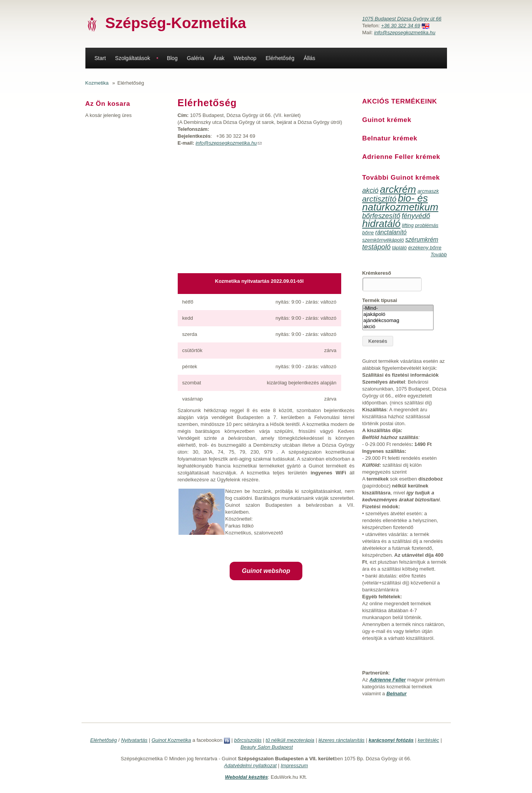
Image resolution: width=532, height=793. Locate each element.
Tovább (439, 255)
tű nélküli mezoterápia (290, 740)
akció (370, 190)
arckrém (398, 189)
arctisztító (379, 199)
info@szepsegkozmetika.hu (405, 33)
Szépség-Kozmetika (176, 23)
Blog (172, 58)
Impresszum (294, 765)
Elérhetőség (280, 58)
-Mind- (398, 308)
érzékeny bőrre (425, 248)
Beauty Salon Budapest (267, 747)
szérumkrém (422, 240)
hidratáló (382, 224)
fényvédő (416, 216)
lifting (408, 225)
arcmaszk (428, 191)
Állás (309, 58)
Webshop (245, 58)
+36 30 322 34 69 (401, 26)
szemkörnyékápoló (383, 240)
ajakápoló (398, 314)
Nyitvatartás (134, 740)
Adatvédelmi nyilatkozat (251, 765)
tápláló (399, 248)
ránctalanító (391, 232)
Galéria (196, 58)
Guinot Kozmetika (171, 740)
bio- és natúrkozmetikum (400, 203)
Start (100, 58)
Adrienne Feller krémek (401, 157)
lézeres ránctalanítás (342, 740)
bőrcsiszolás (248, 740)
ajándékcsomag (398, 321)
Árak (219, 58)
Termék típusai (380, 300)
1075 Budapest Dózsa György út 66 (402, 19)
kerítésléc (429, 740)
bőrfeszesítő (381, 216)
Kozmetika (97, 83)
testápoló (377, 247)
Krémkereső (377, 273)
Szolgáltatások (133, 58)
